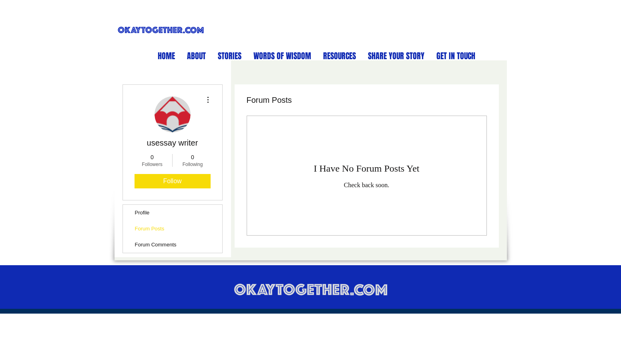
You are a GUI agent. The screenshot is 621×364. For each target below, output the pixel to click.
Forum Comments (156, 245)
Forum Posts (150, 229)
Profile (142, 213)
